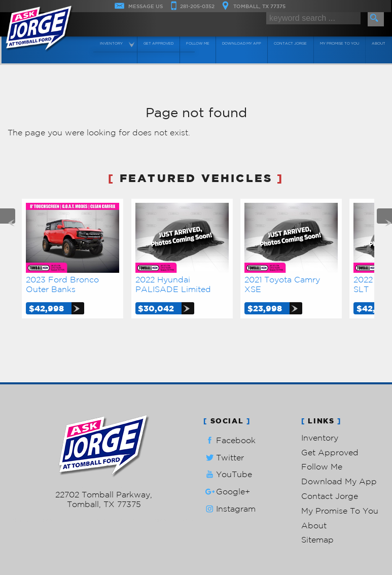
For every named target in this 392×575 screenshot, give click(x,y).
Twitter (224, 458)
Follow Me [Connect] (198, 44)
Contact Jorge (330, 496)
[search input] (313, 18)
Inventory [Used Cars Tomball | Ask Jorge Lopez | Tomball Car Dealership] (112, 44)
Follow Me (322, 466)
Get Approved (330, 452)
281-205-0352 (104, 485)
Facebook (229, 440)
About (314, 525)
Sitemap (317, 540)
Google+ (227, 492)
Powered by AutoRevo (142, 520)
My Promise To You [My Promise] (340, 44)
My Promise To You (340, 511)
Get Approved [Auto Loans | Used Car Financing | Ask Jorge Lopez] (159, 44)
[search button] (376, 19)
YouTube (228, 474)
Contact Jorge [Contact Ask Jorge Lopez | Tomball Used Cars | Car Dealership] (291, 44)
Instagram (229, 509)
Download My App (242, 44)
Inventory (320, 438)
